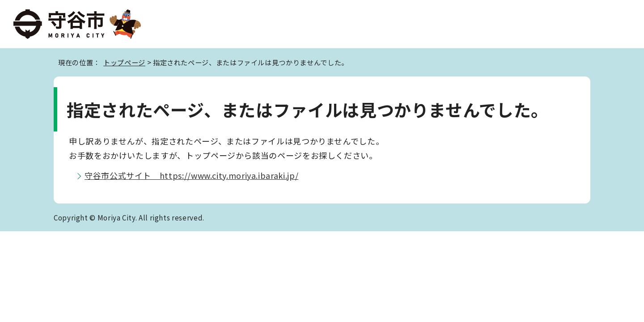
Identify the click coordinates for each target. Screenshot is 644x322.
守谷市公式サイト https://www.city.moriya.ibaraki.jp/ (191, 175)
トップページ (124, 62)
